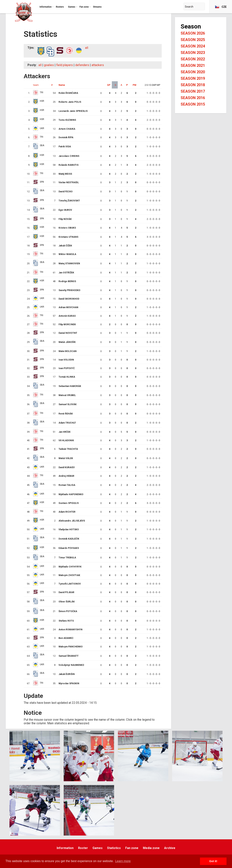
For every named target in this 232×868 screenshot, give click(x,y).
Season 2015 (193, 104)
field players (65, 65)
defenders (82, 65)
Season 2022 (193, 59)
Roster (83, 848)
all (87, 48)
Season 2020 (193, 72)
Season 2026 (193, 33)
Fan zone (132, 848)
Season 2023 (193, 53)
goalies (49, 65)
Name (62, 85)
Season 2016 (193, 98)
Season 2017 (193, 91)
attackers (98, 65)
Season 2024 (193, 46)
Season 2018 (193, 85)
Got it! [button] (213, 861)
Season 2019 (193, 78)
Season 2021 (193, 65)
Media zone (151, 848)
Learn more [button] (123, 861)
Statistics (114, 848)
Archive (170, 848)
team (36, 85)
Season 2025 (193, 40)
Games (98, 848)
